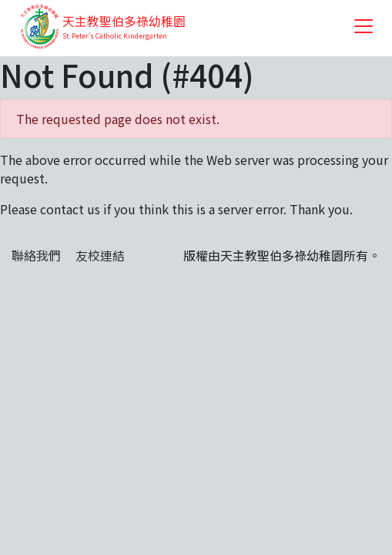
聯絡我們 (36, 255)
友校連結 (100, 255)
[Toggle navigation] (364, 26)
